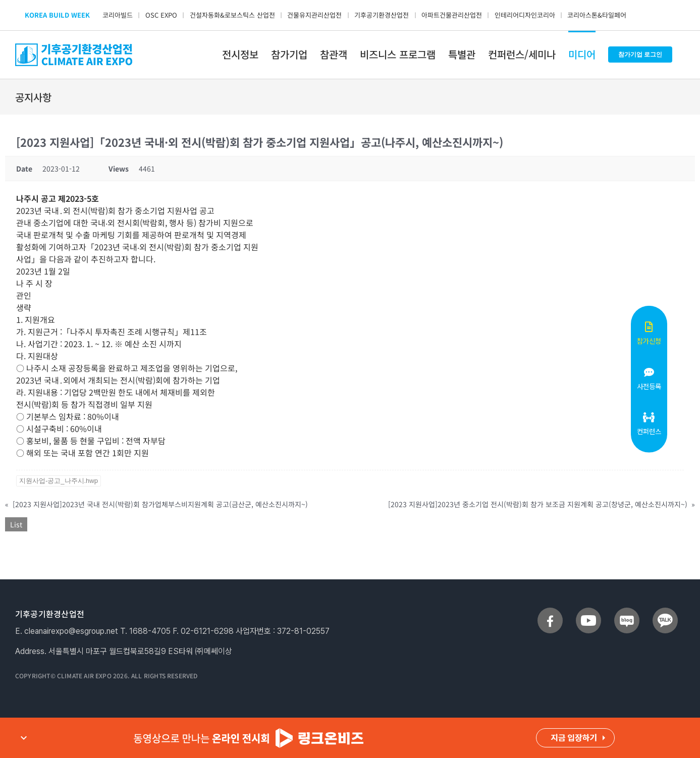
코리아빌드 (118, 15)
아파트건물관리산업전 (452, 15)
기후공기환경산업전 (382, 15)
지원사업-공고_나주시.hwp (59, 481)
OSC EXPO (161, 15)
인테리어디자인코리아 (525, 15)
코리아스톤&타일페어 (597, 15)
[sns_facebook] (550, 612)
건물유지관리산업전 (314, 15)
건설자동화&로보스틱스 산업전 (232, 15)
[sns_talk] (665, 612)
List (16, 524)
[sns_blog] (627, 612)
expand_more (24, 738)
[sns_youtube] (588, 612)
